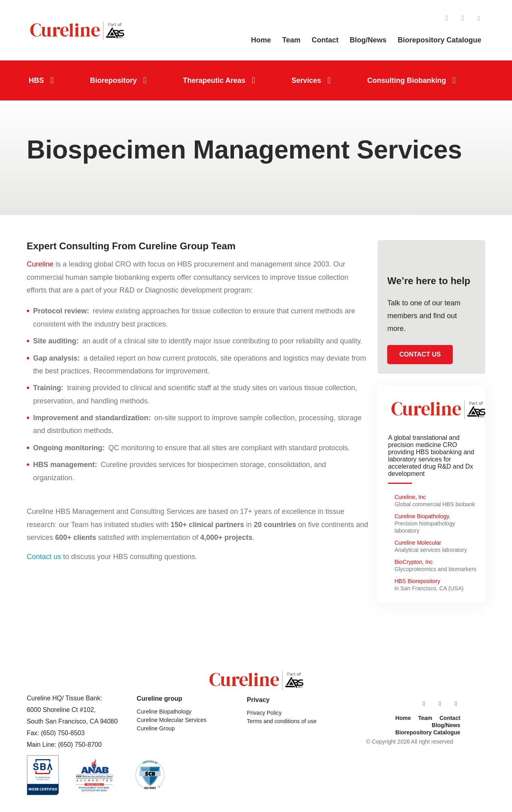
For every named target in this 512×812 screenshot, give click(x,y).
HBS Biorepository (417, 581)
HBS (36, 80)
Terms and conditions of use (282, 721)
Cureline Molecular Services (172, 720)
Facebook (463, 18)
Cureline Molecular (419, 543)
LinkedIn (447, 18)
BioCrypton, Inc (414, 562)
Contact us (44, 557)
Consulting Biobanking (407, 80)
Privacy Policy (264, 713)
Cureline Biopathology (422, 516)
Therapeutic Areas (214, 80)
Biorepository (113, 80)
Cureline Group (156, 728)
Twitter (479, 18)
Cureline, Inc (410, 497)
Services (306, 80)
